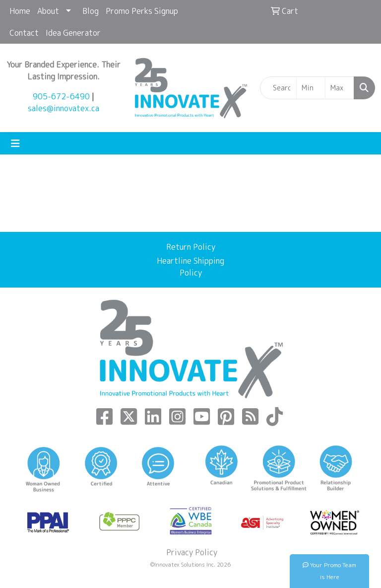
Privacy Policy (191, 552)
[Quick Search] (278, 88)
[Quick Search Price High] (340, 88)
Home (20, 11)
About (48, 11)
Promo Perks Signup (142, 11)
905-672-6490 (61, 96)
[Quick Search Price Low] (311, 88)
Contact (24, 33)
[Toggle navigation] (15, 143)
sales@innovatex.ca (63, 108)
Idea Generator (73, 33)
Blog (91, 11)
